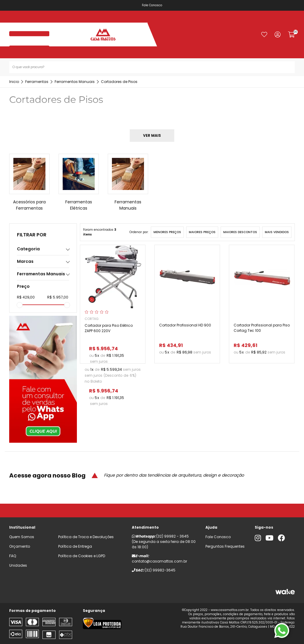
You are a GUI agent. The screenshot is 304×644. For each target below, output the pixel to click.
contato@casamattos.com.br (159, 561)
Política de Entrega (75, 546)
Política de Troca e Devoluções (86, 537)
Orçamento (20, 546)
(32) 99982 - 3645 (172, 536)
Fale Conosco (153, 5)
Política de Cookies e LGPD (82, 556)
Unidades (18, 565)
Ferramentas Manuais (128, 205)
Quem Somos (22, 537)
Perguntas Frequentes (225, 546)
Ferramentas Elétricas (79, 205)
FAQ (13, 556)
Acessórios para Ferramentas (29, 205)
